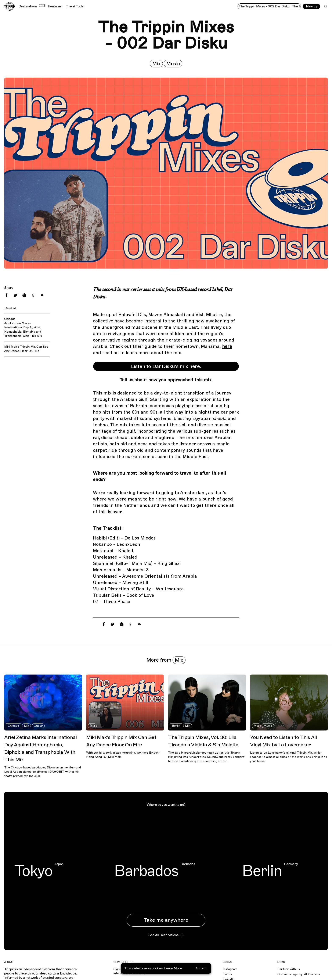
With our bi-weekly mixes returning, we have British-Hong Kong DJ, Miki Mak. (123, 755)
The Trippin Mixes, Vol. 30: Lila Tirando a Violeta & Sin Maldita (203, 741)
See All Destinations (166, 935)
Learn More (173, 976)
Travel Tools (75, 6)
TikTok (227, 974)
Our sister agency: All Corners (299, 974)
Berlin (176, 726)
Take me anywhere (166, 920)
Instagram (230, 969)
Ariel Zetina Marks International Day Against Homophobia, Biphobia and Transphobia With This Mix (23, 330)
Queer (38, 726)
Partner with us (289, 969)
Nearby (311, 6)
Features (55, 6)
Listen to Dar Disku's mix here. (166, 366)
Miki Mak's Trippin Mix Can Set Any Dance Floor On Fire (26, 349)
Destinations (32, 6)
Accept (201, 976)
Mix (156, 64)
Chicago (13, 726)
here (227, 346)
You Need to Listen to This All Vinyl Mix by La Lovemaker (283, 741)
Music (173, 64)
